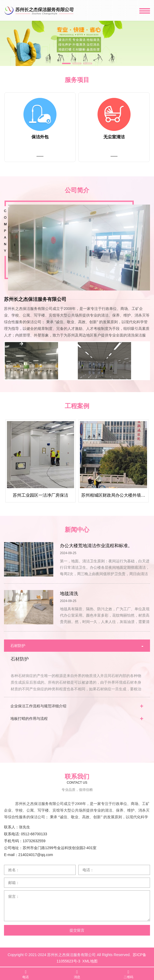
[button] (66, 63)
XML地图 (90, 959)
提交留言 (77, 928)
